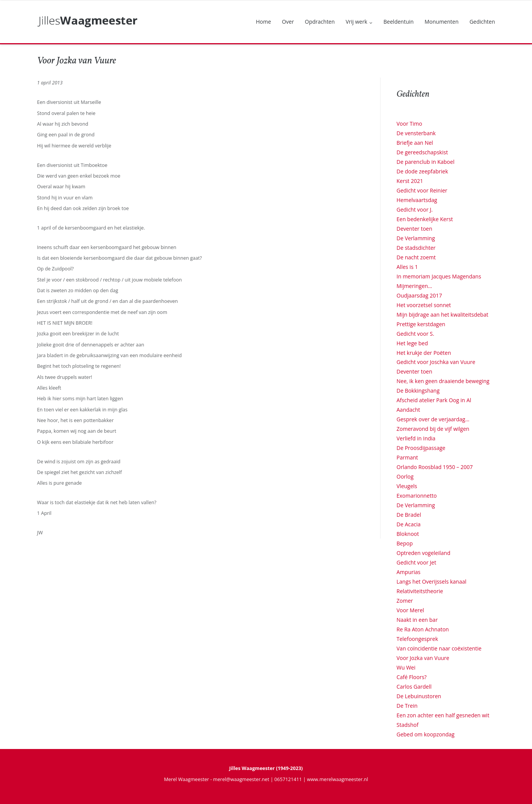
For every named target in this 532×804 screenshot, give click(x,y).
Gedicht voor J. (415, 209)
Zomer (405, 601)
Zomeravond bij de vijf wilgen (433, 429)
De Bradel (409, 515)
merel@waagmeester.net (241, 779)
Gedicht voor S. (415, 334)
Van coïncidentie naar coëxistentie (439, 648)
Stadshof (407, 725)
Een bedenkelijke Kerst (425, 219)
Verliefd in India (416, 438)
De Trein (407, 706)
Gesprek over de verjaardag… (433, 419)
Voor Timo (409, 124)
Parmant (407, 457)
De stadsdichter (416, 248)
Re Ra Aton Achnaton (423, 629)
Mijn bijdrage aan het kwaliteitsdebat (442, 315)
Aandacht (408, 410)
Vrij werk (357, 22)
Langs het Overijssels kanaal (431, 582)
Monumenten (441, 22)
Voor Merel (410, 610)
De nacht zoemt (416, 257)
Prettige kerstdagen (421, 324)
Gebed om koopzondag (426, 734)
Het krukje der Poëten (424, 353)
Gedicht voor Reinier (422, 190)
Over (288, 22)
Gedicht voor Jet (416, 562)
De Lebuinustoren (419, 696)
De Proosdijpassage (421, 448)
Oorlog (405, 476)
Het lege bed (412, 343)
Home (264, 22)
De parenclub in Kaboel (426, 162)
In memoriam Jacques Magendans (439, 276)
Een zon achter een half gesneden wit (443, 715)
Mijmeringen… (414, 286)
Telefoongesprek (417, 639)
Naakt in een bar (417, 620)
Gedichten (482, 22)
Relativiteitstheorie (420, 591)
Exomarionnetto (417, 496)
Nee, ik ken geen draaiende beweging (443, 381)
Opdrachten (320, 22)
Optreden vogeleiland (423, 553)
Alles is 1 (407, 267)
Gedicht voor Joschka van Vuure (436, 362)
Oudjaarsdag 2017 (419, 295)
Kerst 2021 (410, 181)
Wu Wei (406, 667)
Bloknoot (408, 534)
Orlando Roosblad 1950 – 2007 (435, 467)
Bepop (405, 543)
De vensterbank (416, 133)
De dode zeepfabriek (422, 171)
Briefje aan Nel (415, 143)
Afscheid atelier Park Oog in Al (434, 400)
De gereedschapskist (422, 152)
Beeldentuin (399, 22)
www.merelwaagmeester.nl (337, 779)
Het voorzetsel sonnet (424, 305)
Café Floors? (412, 677)
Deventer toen (414, 229)
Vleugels (407, 486)
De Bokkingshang (418, 391)
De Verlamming (416, 238)
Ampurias (409, 572)
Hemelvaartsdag (417, 200)
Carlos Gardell (414, 687)
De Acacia (409, 524)
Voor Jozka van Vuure (423, 658)
